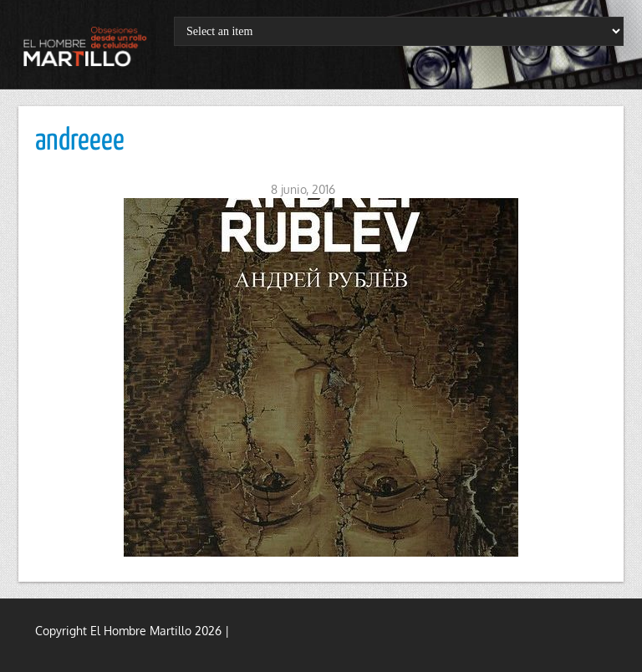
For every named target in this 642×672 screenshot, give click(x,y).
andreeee (80, 141)
